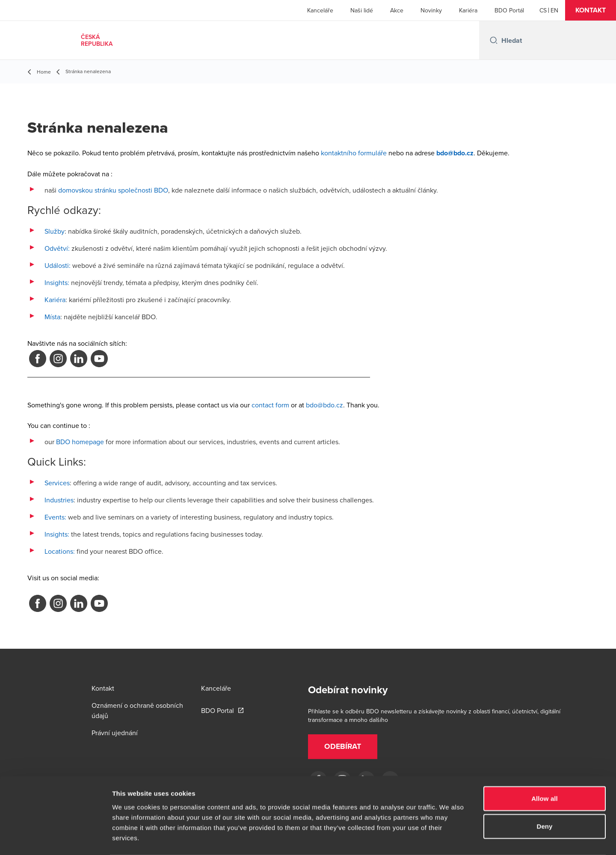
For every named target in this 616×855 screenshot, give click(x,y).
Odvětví (56, 248)
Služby (55, 231)
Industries (59, 500)
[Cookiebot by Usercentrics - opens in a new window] (55, 838)
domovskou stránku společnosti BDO (113, 190)
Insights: (57, 282)
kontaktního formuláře (354, 153)
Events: (55, 517)
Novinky (431, 10)
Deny (544, 792)
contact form (270, 405)
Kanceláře (320, 10)
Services (57, 483)
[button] (591, 10)
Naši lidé (362, 10)
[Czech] (543, 10)
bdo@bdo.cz (324, 405)
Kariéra (468, 10)
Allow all (545, 764)
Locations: (60, 551)
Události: (58, 265)
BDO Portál (509, 10)
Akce (397, 10)
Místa (52, 317)
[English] (554, 10)
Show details (449, 838)
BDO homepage (80, 442)
